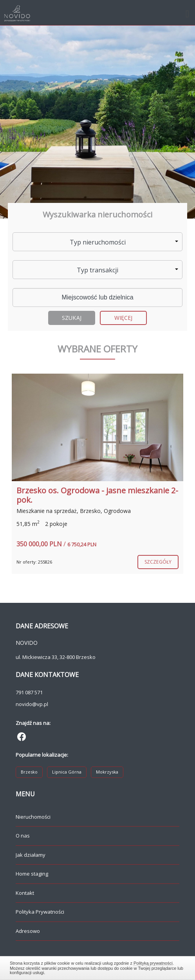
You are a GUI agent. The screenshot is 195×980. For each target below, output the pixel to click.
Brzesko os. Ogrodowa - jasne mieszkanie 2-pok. (97, 495)
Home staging (32, 874)
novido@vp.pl (32, 704)
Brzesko (29, 772)
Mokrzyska (107, 772)
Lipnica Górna (67, 772)
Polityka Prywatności (40, 912)
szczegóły (158, 562)
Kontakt (25, 893)
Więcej (124, 318)
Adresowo (28, 931)
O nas (23, 836)
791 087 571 (29, 692)
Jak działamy (31, 855)
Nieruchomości (33, 817)
